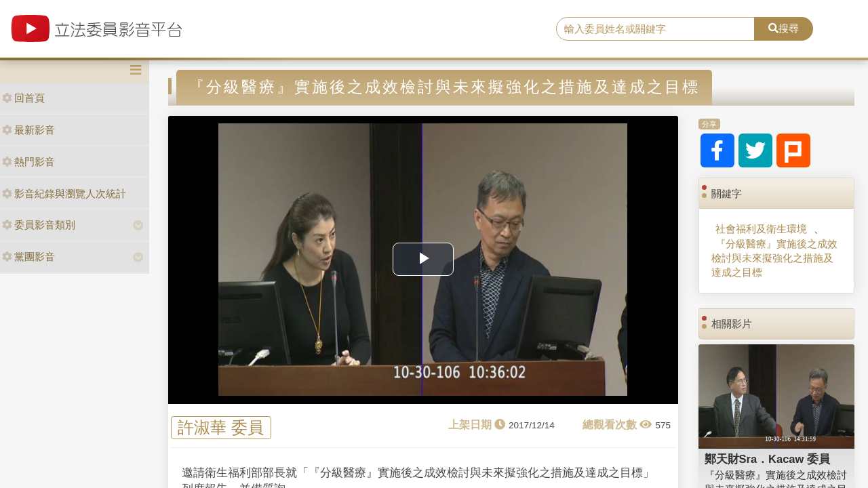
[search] (655, 29)
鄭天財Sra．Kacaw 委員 (767, 459)
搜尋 (784, 28)
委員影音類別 (39, 225)
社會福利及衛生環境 (761, 229)
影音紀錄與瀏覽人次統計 (64, 194)
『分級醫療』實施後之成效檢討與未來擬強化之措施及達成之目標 (774, 258)
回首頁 (23, 98)
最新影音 (28, 130)
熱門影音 (28, 162)
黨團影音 (28, 257)
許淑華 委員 (221, 428)
